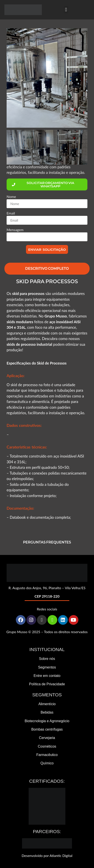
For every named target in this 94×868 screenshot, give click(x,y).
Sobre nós (47, 659)
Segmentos (47, 667)
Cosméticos (47, 746)
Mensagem (15, 230)
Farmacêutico (47, 755)
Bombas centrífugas (47, 729)
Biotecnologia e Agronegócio (47, 721)
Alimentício (47, 704)
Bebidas (47, 712)
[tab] (47, 269)
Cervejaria (47, 738)
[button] (66, 10)
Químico (47, 763)
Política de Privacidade (47, 684)
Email (11, 213)
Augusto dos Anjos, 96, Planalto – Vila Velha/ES (49, 588)
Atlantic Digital (61, 856)
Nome (11, 197)
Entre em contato (47, 676)
